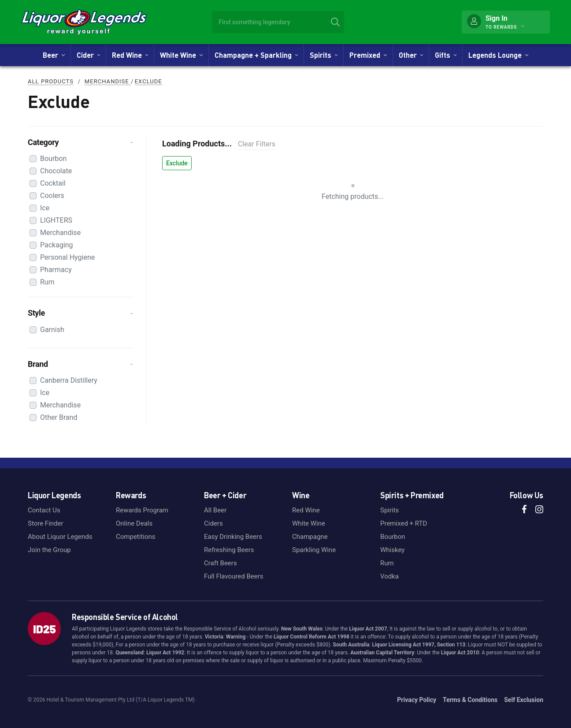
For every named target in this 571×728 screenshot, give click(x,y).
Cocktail (53, 183)
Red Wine (130, 55)
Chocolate (56, 171)
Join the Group (49, 550)
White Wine (181, 55)
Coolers (52, 196)
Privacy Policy (417, 700)
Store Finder (46, 523)
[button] (80, 142)
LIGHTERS (56, 220)
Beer (54, 55)
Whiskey (392, 550)
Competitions (136, 537)
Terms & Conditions (470, 700)
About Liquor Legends (60, 537)
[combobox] (278, 22)
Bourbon (53, 159)
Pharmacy (56, 270)
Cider (88, 55)
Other (411, 55)
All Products (51, 81)
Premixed (368, 55)
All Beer (215, 510)
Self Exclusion (524, 700)
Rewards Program (142, 510)
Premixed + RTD (404, 523)
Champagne (310, 537)
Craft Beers (221, 563)
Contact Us (44, 510)
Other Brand (59, 417)
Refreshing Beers (229, 550)
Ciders (213, 523)
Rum (47, 282)
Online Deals (134, 523)
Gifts (446, 55)
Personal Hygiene (67, 257)
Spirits (324, 55)
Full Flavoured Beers (234, 576)
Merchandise (108, 81)
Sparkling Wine (314, 550)
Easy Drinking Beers (233, 537)
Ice (45, 208)
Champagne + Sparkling (256, 55)
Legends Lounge (498, 55)
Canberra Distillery (69, 380)
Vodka (389, 576)
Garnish (52, 330)
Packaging (57, 245)
